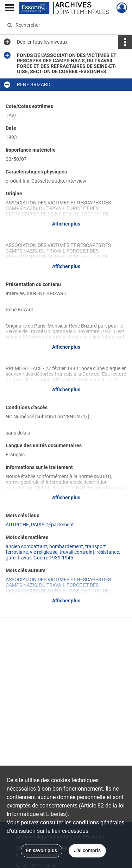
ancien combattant (26, 546)
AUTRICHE (17, 525)
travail (24, 558)
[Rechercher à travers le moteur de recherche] (65, 25)
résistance (108, 552)
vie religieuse (44, 552)
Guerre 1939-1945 (53, 558)
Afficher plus (66, 224)
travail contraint (77, 552)
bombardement (66, 546)
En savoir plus (42, 850)
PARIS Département (52, 525)
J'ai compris (87, 850)
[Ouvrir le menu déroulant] (10, 8)
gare (11, 558)
